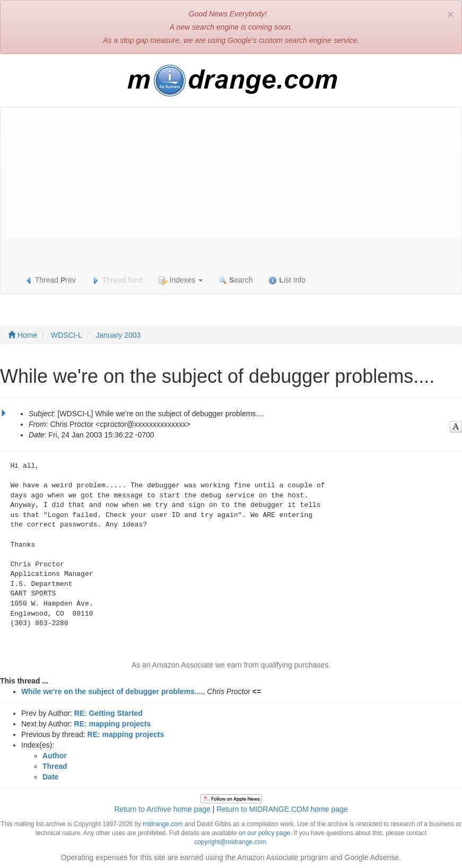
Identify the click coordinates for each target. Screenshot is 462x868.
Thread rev (50, 280)
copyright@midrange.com (230, 842)
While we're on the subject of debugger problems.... (112, 691)
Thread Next (117, 280)
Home (23, 335)
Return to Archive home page (162, 809)
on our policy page (264, 833)
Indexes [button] (181, 280)
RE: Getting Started (108, 713)
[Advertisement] (231, 187)
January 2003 (118, 335)
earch (236, 280)
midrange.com (163, 824)
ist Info (287, 280)
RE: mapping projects (113, 724)
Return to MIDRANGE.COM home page (282, 809)
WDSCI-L (67, 335)
